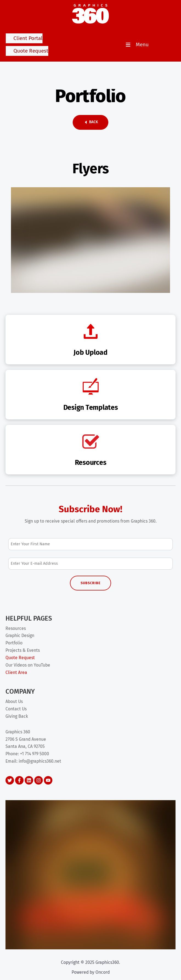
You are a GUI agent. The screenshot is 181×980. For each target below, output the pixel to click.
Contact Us (16, 709)
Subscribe (91, 583)
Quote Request (27, 51)
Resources (16, 628)
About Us (14, 701)
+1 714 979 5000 (35, 754)
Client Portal (24, 38)
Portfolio (14, 643)
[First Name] (90, 544)
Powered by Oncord (91, 972)
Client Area (16, 672)
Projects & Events (23, 650)
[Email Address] (90, 563)
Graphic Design (20, 635)
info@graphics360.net (40, 761)
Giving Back (17, 716)
